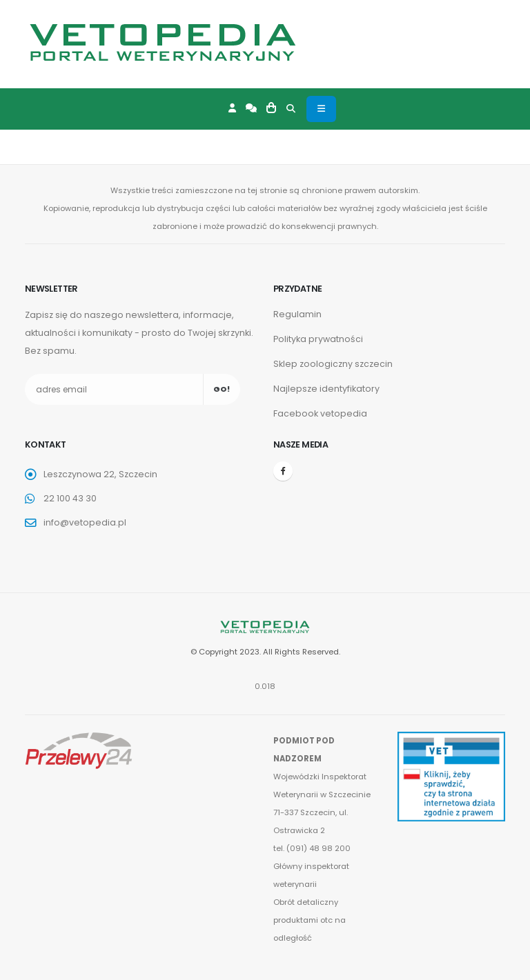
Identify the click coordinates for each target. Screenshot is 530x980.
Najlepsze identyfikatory (326, 389)
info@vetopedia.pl (85, 522)
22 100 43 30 (70, 498)
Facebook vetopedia (320, 413)
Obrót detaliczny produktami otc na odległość (310, 920)
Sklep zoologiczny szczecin (333, 364)
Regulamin (297, 314)
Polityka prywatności (318, 339)
